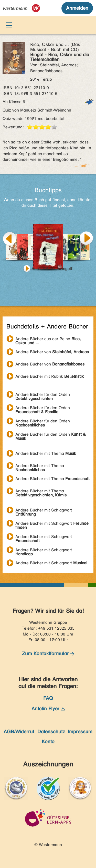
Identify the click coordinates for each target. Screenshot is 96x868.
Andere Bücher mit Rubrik (50, 376)
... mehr (82, 165)
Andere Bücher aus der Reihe (48, 339)
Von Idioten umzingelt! (53, 269)
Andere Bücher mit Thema (46, 453)
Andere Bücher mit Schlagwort (44, 511)
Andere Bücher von (52, 352)
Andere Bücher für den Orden (43, 395)
